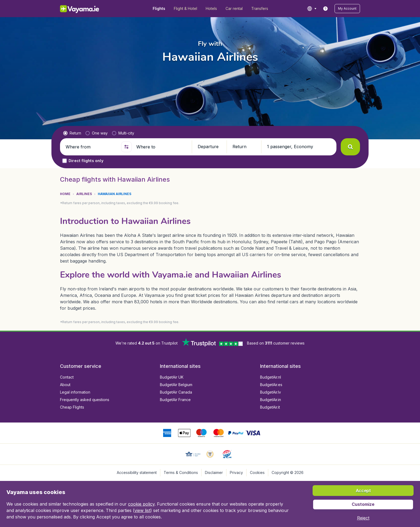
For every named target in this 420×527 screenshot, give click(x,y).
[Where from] (91, 147)
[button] (347, 9)
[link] (325, 9)
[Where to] (162, 147)
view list (142, 510)
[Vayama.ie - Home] (87, 9)
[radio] (72, 133)
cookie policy (141, 504)
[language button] (312, 9)
